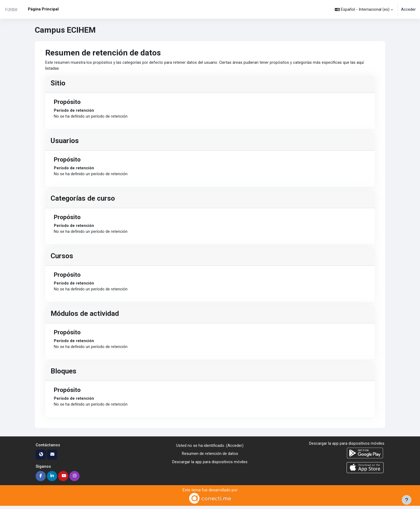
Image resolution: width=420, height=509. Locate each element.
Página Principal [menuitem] (43, 9)
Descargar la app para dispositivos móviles (210, 465)
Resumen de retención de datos (210, 456)
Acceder (408, 9)
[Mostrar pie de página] (407, 500)
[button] (364, 9)
